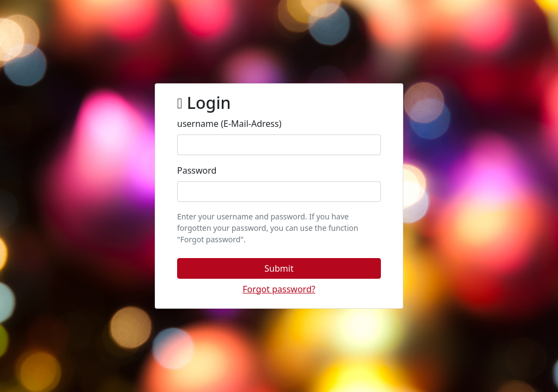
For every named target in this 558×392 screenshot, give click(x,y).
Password (197, 170)
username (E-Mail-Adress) (229, 124)
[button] (279, 268)
